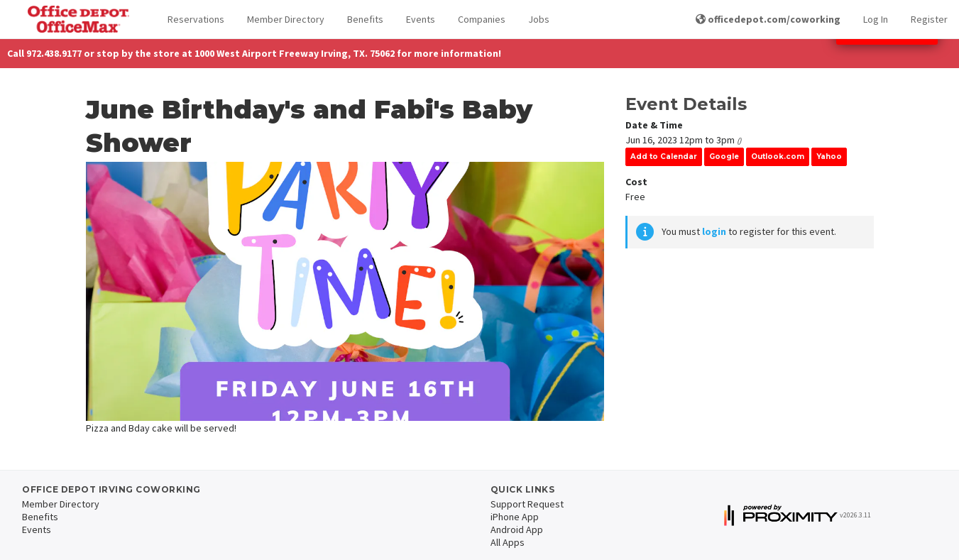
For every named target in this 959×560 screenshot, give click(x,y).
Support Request (527, 504)
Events (421, 19)
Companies (482, 19)
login (714, 231)
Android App (517, 529)
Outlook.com (778, 157)
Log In (876, 19)
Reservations (196, 19)
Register (929, 19)
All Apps (508, 542)
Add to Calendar (664, 157)
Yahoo (829, 157)
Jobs (539, 19)
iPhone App (515, 517)
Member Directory (286, 19)
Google (724, 157)
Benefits (365, 19)
